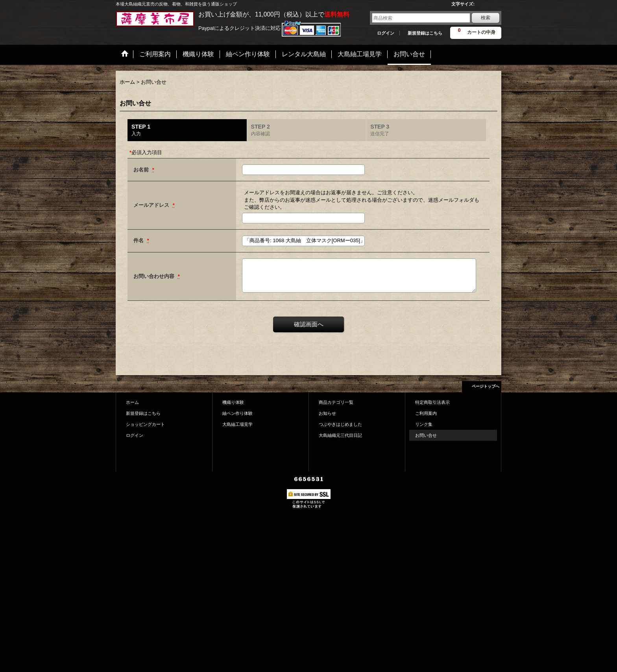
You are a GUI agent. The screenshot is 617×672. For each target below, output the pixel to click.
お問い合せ (426, 435)
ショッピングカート (145, 424)
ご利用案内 (426, 413)
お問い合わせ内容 (155, 276)
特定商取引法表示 (432, 402)
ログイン (386, 33)
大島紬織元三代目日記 (340, 435)
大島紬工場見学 (237, 424)
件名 (139, 240)
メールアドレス (152, 205)
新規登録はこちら (425, 33)
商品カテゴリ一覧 (336, 402)
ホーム (132, 402)
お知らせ (327, 413)
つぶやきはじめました (340, 424)
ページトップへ (486, 386)
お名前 (142, 170)
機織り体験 (233, 402)
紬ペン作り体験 (237, 413)
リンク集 (424, 424)
